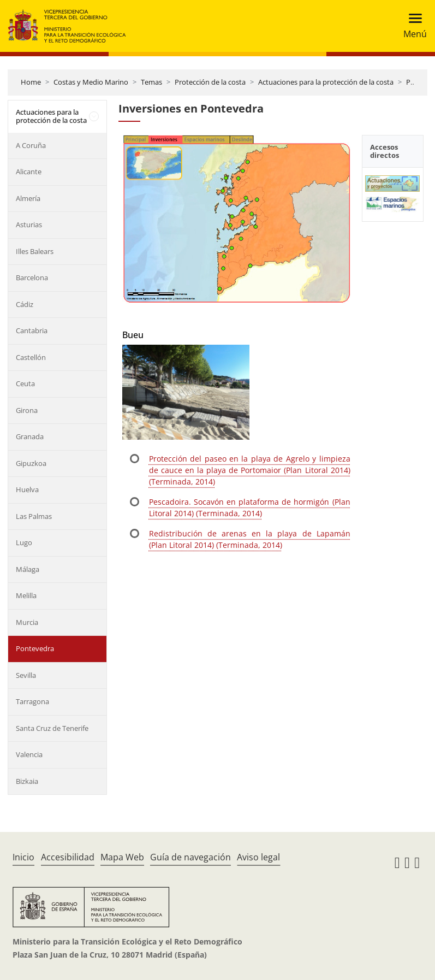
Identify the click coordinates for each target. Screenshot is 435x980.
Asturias (29, 225)
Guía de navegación (190, 857)
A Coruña (31, 145)
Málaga (28, 569)
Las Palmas (34, 516)
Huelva (27, 489)
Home (31, 82)
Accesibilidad (68, 857)
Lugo (24, 542)
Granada (30, 436)
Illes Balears (35, 251)
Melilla (26, 595)
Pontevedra (35, 648)
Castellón (31, 357)
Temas (151, 82)
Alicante (29, 172)
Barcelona (32, 278)
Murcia (27, 622)
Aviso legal (258, 857)
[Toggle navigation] (412, 26)
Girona (27, 410)
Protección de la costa (210, 82)
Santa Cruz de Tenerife (52, 728)
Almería (28, 198)
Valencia (29, 754)
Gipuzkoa (31, 463)
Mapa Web (122, 857)
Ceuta (25, 383)
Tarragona (32, 701)
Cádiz (25, 304)
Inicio (23, 857)
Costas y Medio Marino (91, 82)
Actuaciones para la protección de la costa (326, 82)
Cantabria (32, 330)
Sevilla (26, 675)
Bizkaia (27, 781)
